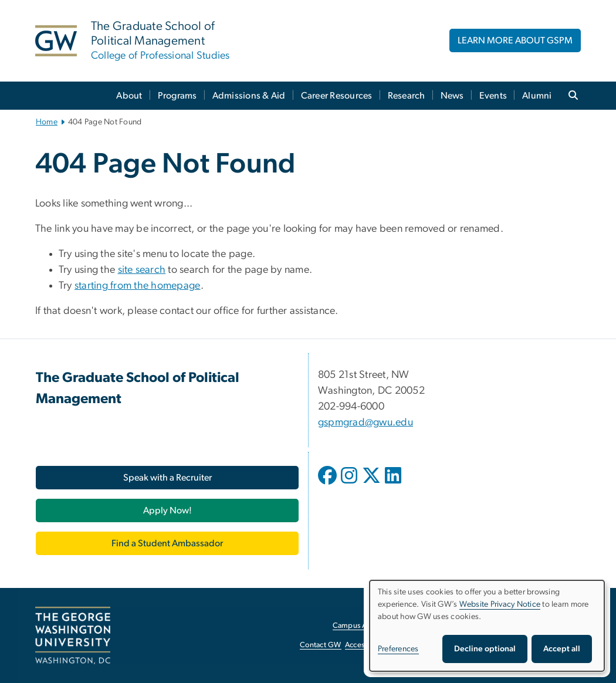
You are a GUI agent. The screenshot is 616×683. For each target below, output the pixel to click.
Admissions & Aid (249, 96)
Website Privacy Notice (500, 604)
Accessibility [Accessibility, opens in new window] (365, 645)
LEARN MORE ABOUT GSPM (515, 40)
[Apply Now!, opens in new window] (167, 510)
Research (407, 96)
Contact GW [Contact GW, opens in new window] (321, 645)
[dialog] (487, 626)
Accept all (562, 649)
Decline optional (485, 649)
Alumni (537, 96)
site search (142, 270)
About (129, 96)
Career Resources (337, 96)
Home (47, 122)
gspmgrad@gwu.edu (365, 422)
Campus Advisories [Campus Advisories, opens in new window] (365, 626)
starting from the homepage (138, 286)
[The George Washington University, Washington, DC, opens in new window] (73, 635)
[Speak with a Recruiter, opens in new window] (167, 478)
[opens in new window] (329, 484)
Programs (177, 96)
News (452, 96)
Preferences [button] (398, 649)
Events (493, 96)
